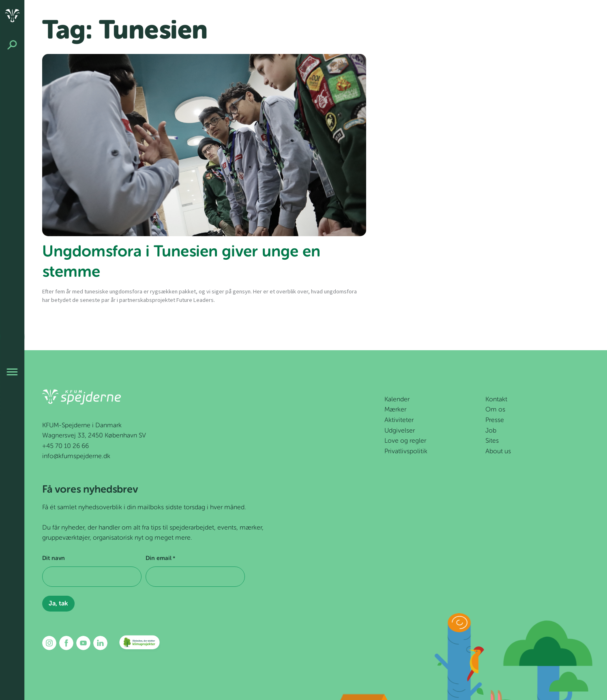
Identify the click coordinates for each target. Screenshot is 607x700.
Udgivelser (400, 431)
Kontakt (496, 400)
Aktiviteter (399, 420)
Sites (492, 441)
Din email (160, 559)
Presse (495, 420)
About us (498, 452)
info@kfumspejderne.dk (76, 457)
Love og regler (405, 441)
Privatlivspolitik (406, 452)
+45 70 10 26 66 (65, 446)
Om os (495, 410)
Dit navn (54, 558)
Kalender (397, 400)
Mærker (395, 410)
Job (491, 431)
